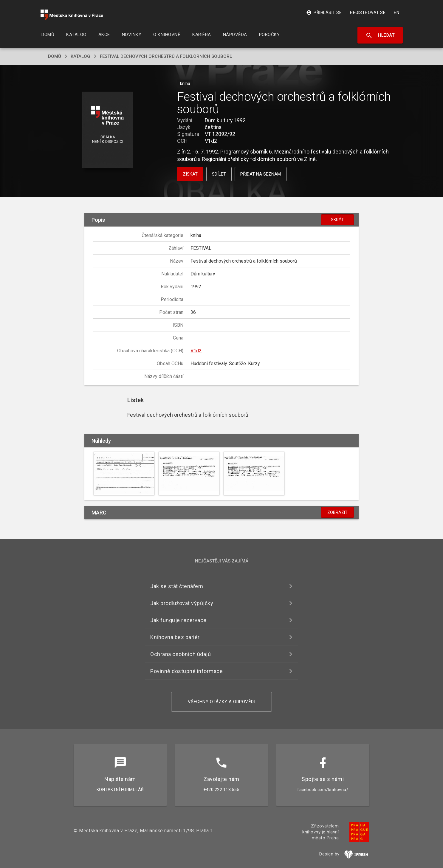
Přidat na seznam (261, 174)
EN (396, 13)
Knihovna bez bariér (175, 637)
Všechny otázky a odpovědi (222, 702)
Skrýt (337, 220)
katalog (80, 56)
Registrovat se (368, 13)
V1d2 (196, 351)
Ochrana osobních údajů (181, 654)
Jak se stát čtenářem (177, 586)
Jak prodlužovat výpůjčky (182, 603)
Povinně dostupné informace (186, 671)
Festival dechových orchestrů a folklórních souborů (166, 56)
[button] (107, 130)
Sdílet (219, 174)
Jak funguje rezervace (178, 620)
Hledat (380, 35)
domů (55, 56)
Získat (190, 174)
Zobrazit (337, 512)
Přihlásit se (324, 13)
